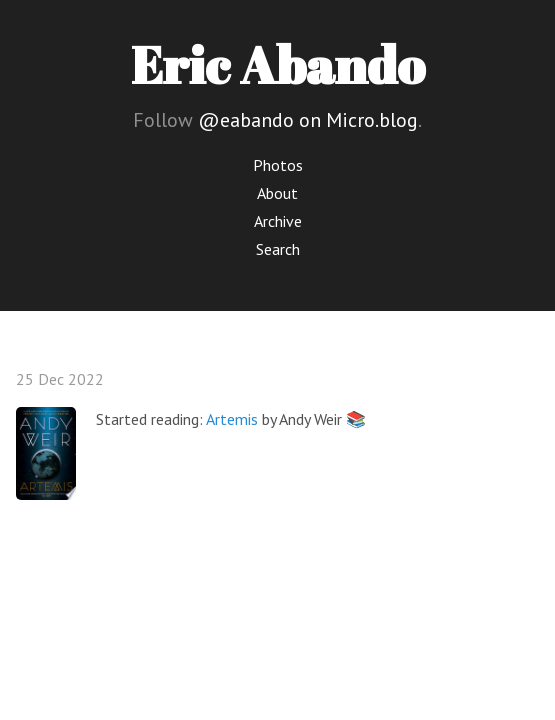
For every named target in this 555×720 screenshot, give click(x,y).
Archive (278, 221)
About (277, 193)
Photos (278, 165)
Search (278, 249)
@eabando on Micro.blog (308, 120)
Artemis (232, 419)
